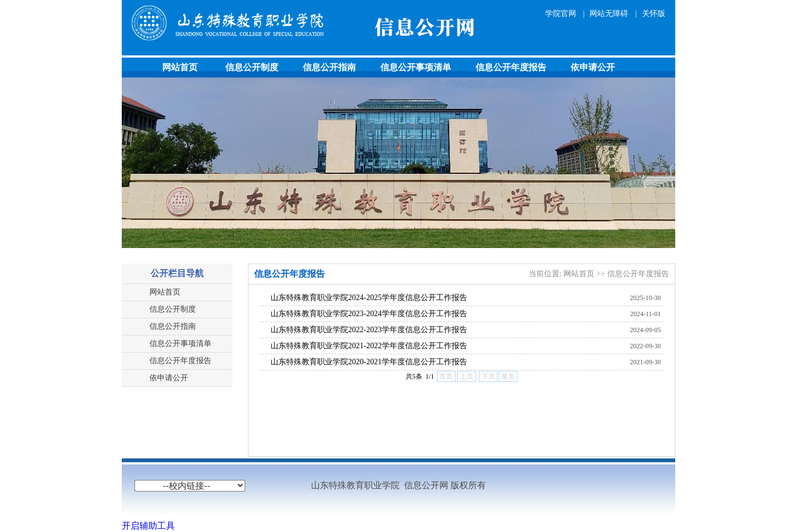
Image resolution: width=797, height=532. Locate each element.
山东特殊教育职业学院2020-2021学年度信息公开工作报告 (369, 362)
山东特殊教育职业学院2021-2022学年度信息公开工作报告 (369, 346)
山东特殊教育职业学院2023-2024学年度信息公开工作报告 (369, 314)
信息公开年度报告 (511, 67)
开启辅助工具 (148, 526)
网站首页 (180, 67)
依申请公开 (593, 67)
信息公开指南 (329, 67)
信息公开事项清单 (416, 67)
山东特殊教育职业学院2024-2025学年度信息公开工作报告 (369, 298)
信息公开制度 (252, 67)
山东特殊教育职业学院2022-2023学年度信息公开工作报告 (369, 330)
